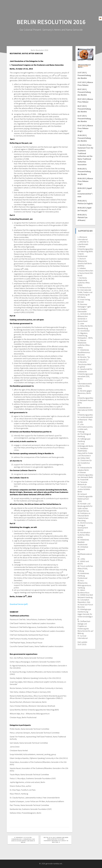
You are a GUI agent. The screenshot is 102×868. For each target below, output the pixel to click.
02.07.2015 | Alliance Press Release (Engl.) (85, 128)
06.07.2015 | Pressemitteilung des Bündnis (84, 109)
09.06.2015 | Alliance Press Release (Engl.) (85, 181)
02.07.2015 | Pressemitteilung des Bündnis (84, 119)
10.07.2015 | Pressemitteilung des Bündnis (84, 75)
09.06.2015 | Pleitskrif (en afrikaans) (82, 217)
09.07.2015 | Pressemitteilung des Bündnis (84, 92)
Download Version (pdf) (19, 604)
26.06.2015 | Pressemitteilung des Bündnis (84, 138)
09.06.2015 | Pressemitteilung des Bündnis (84, 171)
